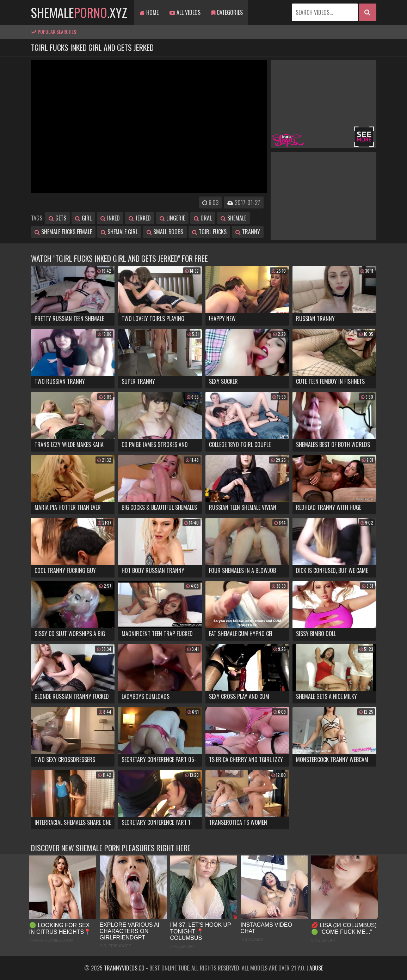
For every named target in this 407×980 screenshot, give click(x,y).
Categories (227, 12)
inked (110, 218)
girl (83, 218)
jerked (140, 218)
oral (203, 218)
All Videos (185, 12)
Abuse (316, 968)
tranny (248, 232)
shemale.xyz (79, 12)
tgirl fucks (209, 232)
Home (149, 12)
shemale (233, 218)
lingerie (172, 218)
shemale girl (119, 232)
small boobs (165, 232)
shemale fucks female (63, 232)
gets (57, 218)
